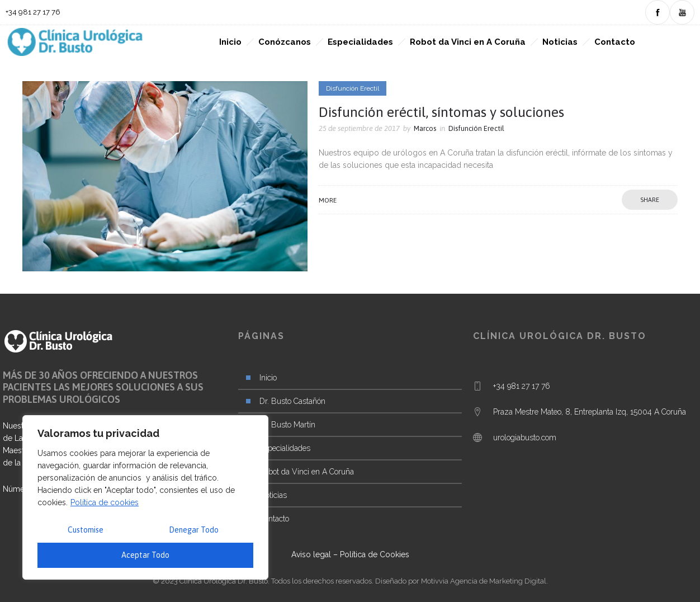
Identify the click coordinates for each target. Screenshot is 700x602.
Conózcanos (285, 42)
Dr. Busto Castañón (292, 401)
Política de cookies (105, 502)
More (328, 200)
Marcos (425, 128)
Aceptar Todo (145, 555)
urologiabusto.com (525, 438)
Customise (86, 530)
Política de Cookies (375, 554)
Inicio (230, 42)
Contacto (615, 42)
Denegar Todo (194, 530)
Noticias (560, 42)
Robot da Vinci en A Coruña (468, 42)
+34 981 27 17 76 (522, 386)
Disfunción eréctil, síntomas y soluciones (441, 112)
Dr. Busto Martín (287, 425)
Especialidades (360, 42)
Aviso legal (311, 554)
